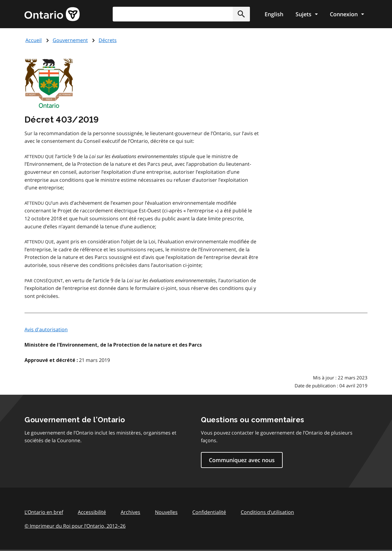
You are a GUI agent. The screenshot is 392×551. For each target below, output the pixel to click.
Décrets (108, 40)
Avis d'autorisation (46, 329)
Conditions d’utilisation (267, 512)
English (274, 14)
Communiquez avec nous (242, 460)
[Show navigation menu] (307, 14)
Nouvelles (166, 512)
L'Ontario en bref (44, 512)
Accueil (34, 40)
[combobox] (181, 14)
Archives (130, 512)
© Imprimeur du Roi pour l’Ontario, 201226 (75, 526)
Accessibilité (92, 512)
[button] (241, 14)
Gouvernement (70, 40)
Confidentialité (209, 512)
